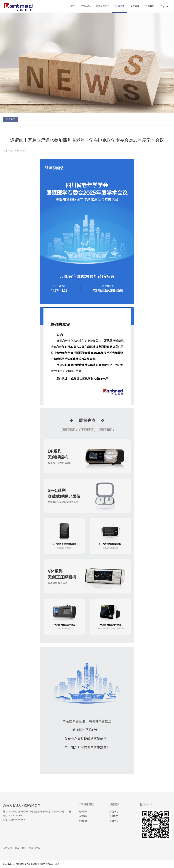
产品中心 (85, 6)
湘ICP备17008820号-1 (50, 864)
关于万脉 (135, 6)
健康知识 (83, 812)
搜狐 (31, 848)
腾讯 (37, 848)
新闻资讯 (120, 6)
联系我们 (150, 6)
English (164, 6)
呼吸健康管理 (102, 6)
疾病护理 (83, 821)
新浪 (24, 848)
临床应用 (83, 816)
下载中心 (114, 821)
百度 (17, 848)
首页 (72, 6)
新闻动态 (114, 816)
